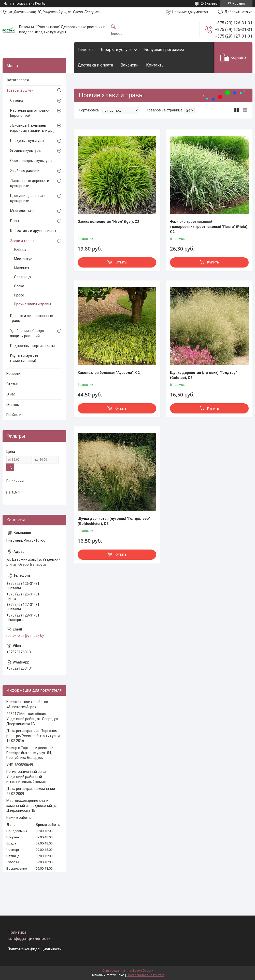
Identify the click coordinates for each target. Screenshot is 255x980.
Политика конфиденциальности (35, 949)
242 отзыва (209, 4)
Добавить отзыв (238, 12)
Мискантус (23, 259)
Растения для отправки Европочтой (30, 113)
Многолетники (22, 211)
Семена (17, 101)
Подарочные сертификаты (32, 346)
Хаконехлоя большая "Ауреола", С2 (109, 373)
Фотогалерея (18, 80)
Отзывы (13, 405)
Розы (15, 221)
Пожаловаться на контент (146, 975)
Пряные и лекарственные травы (32, 318)
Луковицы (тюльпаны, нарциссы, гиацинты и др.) (32, 128)
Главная (85, 50)
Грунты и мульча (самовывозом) (24, 358)
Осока (19, 286)
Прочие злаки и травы (32, 304)
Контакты (155, 65)
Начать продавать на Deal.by (25, 4)
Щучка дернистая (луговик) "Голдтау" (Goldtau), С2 (203, 375)
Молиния (22, 268)
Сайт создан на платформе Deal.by (128, 971)
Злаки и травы (22, 241)
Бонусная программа (164, 50)
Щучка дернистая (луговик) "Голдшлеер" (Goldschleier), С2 (114, 521)
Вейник (20, 250)
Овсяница (22, 277)
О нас (11, 394)
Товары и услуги (116, 50)
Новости (13, 374)
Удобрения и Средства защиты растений (29, 333)
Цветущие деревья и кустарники (28, 198)
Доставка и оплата (95, 65)
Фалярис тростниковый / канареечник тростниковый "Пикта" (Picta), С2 (209, 227)
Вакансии (130, 65)
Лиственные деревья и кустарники (30, 183)
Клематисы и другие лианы (33, 231)
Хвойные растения (26, 171)
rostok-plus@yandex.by (25, 636)
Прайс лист (16, 415)
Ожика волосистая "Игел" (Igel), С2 (108, 222)
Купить (121, 262)
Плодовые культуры (27, 141)
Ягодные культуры (26, 151)
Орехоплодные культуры (31, 161)
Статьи (12, 384)
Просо (19, 295)
